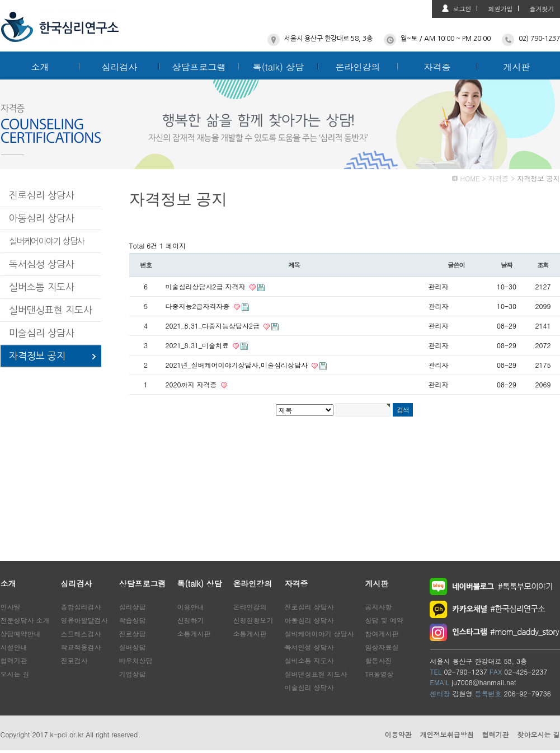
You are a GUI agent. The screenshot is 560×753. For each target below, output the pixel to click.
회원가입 (501, 9)
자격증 (437, 67)
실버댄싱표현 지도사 (51, 310)
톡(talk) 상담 (279, 67)
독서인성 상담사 (309, 647)
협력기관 (14, 660)
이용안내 (191, 607)
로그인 (462, 9)
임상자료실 (382, 647)
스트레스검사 (81, 633)
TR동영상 (380, 674)
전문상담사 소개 (25, 620)
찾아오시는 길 (538, 734)
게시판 (517, 67)
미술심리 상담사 (42, 333)
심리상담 (133, 607)
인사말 (11, 607)
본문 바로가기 (0, 0)
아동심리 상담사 (42, 218)
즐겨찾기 (542, 9)
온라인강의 (358, 67)
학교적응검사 (81, 647)
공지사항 (379, 607)
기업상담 (133, 674)
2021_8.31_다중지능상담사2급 (214, 326)
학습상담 (133, 620)
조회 (543, 265)
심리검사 (120, 67)
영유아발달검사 (84, 620)
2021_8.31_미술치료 (198, 345)
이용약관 (398, 734)
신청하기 (191, 620)
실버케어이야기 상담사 (47, 241)
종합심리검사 (81, 607)
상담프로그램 (199, 67)
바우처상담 (136, 660)
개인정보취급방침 (446, 734)
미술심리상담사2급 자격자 (207, 286)
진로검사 (74, 660)
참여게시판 (382, 633)
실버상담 (133, 647)
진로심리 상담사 (42, 195)
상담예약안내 (21, 633)
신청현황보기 (253, 620)
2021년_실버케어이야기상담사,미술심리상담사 (238, 365)
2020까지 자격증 (192, 384)
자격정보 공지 (37, 356)
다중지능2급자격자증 (199, 306)
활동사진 (379, 660)
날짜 (507, 265)
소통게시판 (194, 633)
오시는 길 (15, 674)
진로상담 (133, 633)
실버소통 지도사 (42, 287)
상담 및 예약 (384, 620)
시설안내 (14, 647)
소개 (40, 67)
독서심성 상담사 (42, 264)
